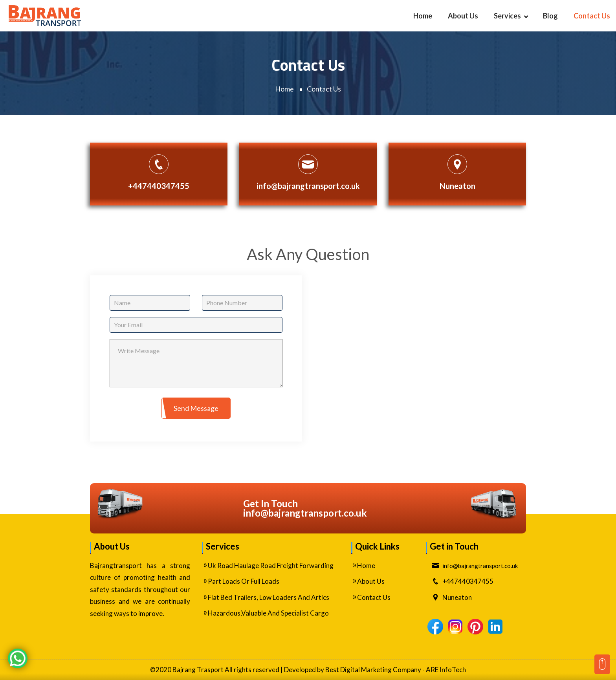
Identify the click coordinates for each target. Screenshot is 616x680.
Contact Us (592, 16)
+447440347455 (159, 186)
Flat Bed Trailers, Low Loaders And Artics (269, 597)
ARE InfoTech (446, 670)
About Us (463, 16)
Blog (550, 16)
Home (423, 16)
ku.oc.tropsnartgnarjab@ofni (305, 513)
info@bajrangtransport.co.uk (308, 186)
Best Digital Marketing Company (373, 670)
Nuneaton (457, 186)
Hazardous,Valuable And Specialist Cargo (268, 613)
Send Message (196, 408)
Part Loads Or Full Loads (244, 581)
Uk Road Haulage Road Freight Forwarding (271, 565)
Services (507, 16)
